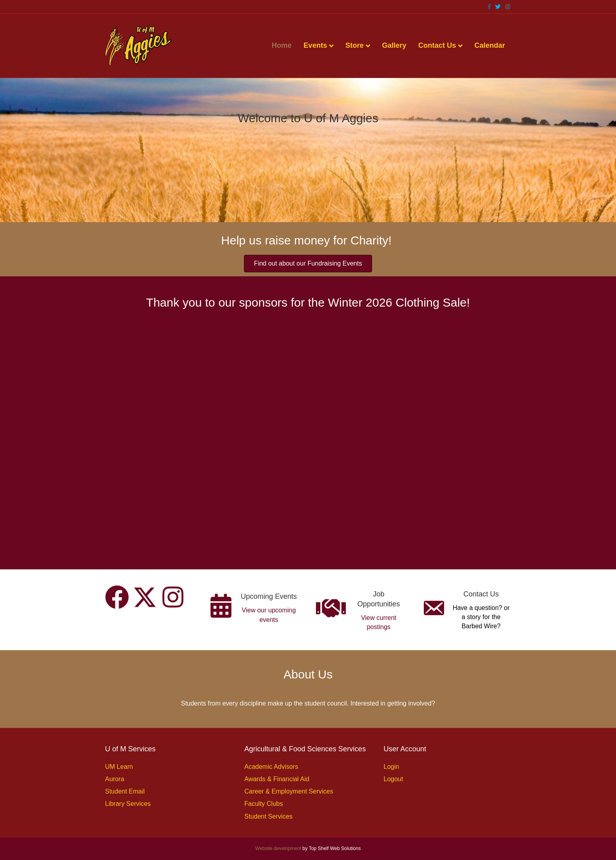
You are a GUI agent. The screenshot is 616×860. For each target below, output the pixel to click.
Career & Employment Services (289, 791)
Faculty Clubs (264, 804)
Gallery (394, 45)
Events (315, 45)
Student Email (125, 791)
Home (282, 45)
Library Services (128, 804)
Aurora (115, 779)
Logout (393, 779)
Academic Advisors (271, 767)
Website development (278, 848)
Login (391, 767)
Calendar (490, 45)
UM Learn (119, 767)
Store (355, 45)
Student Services (268, 816)
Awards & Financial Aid (277, 779)
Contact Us (437, 45)
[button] (117, 597)
